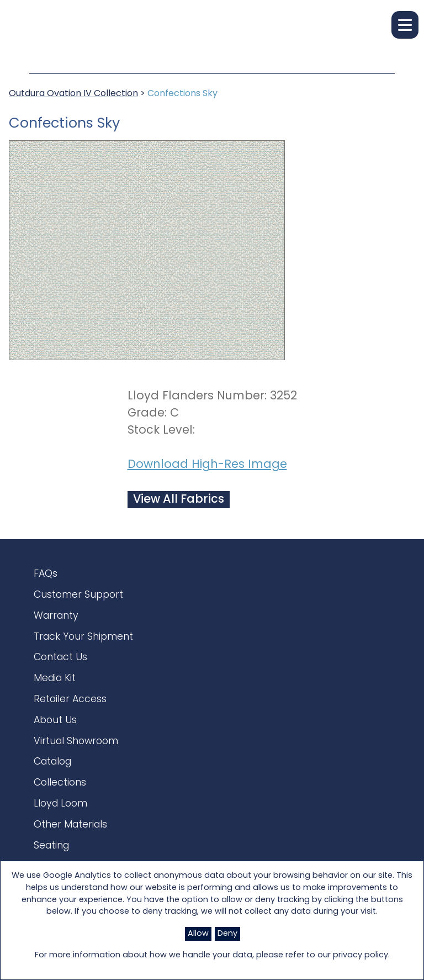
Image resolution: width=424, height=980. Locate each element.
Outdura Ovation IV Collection (73, 94)
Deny (227, 934)
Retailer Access (70, 705)
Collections (60, 791)
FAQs (46, 575)
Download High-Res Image (207, 465)
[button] (405, 25)
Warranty (56, 618)
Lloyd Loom (60, 813)
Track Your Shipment (83, 640)
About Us (55, 726)
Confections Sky (182, 94)
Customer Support (78, 596)
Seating (51, 857)
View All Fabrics (179, 500)
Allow (198, 934)
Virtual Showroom (76, 748)
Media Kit (55, 683)
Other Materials (70, 834)
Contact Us (60, 662)
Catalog (52, 770)
